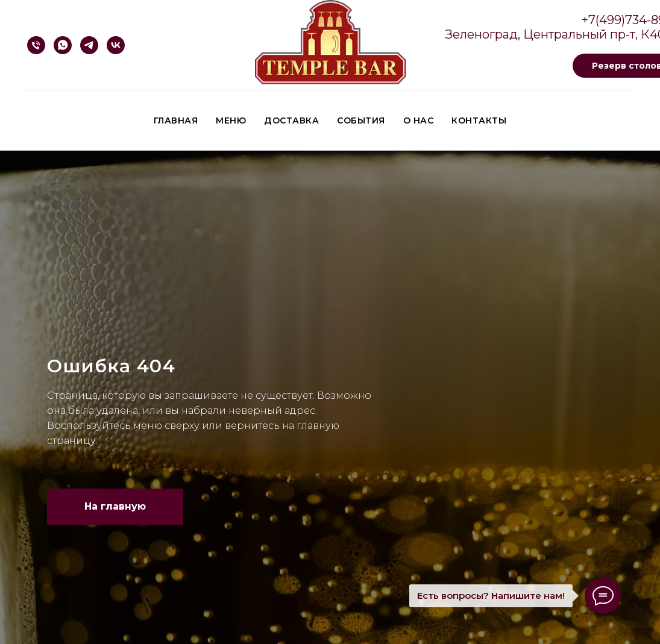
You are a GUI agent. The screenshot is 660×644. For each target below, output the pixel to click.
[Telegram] (89, 45)
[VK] (116, 45)
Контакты (479, 120)
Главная (176, 120)
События (361, 120)
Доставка (291, 120)
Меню (231, 120)
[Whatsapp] (63, 45)
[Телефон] (36, 45)
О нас (419, 120)
